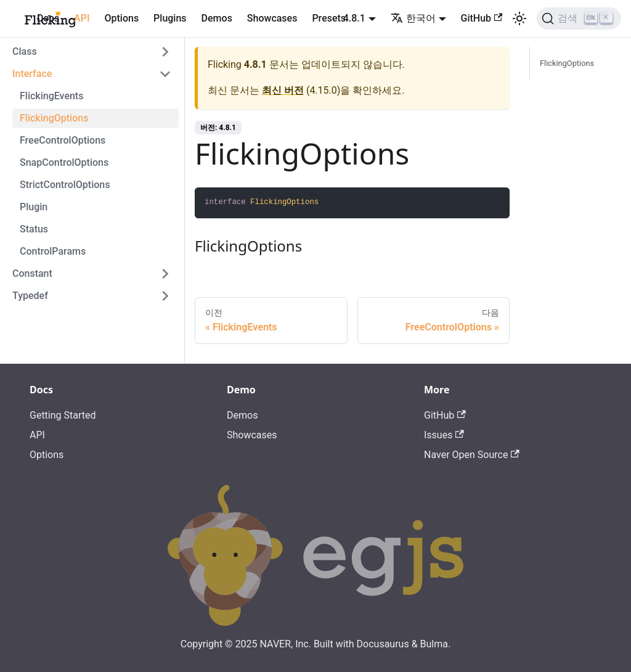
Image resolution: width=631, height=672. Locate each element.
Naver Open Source (472, 455)
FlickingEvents (51, 96)
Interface (32, 74)
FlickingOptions (54, 118)
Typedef (30, 296)
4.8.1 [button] (354, 18)
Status (34, 229)
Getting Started (63, 415)
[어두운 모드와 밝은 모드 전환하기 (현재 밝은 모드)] (519, 18)
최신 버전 (283, 90)
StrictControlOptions (65, 185)
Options (121, 18)
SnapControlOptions (64, 162)
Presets (329, 18)
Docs (48, 18)
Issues (444, 435)
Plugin (34, 207)
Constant (32, 273)
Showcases (272, 18)
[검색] (579, 18)
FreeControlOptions (63, 140)
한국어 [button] (413, 18)
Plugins (170, 18)
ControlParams (53, 251)
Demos (217, 18)
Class (25, 51)
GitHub (482, 18)
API (82, 18)
